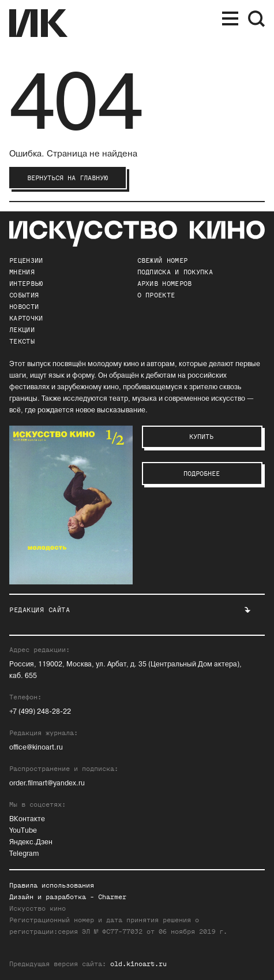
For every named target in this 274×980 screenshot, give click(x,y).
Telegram (24, 854)
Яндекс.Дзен (31, 842)
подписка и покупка (175, 272)
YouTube (23, 831)
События (24, 295)
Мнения (22, 272)
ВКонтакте (27, 819)
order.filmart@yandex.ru (47, 783)
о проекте (156, 295)
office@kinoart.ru (36, 748)
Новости (24, 307)
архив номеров (165, 284)
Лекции (22, 330)
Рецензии (26, 260)
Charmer (112, 897)
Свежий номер (163, 260)
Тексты (22, 341)
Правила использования (52, 885)
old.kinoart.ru (138, 964)
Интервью (26, 284)
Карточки (26, 318)
